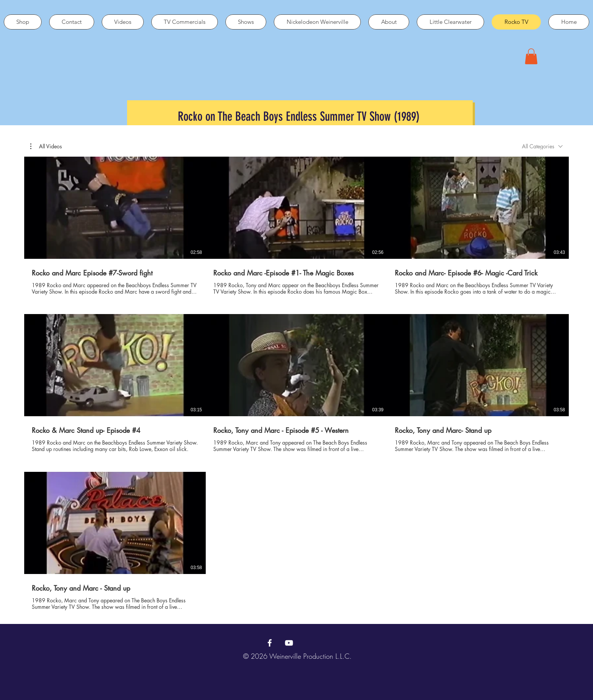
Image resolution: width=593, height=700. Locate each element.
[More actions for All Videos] (46, 146)
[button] (531, 56)
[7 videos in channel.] (296, 383)
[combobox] (542, 146)
